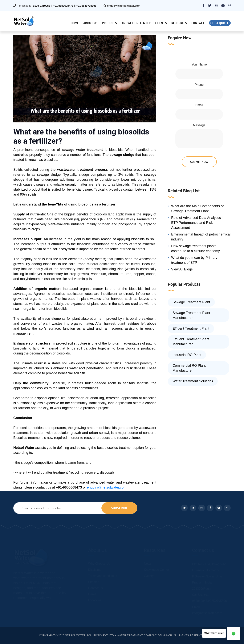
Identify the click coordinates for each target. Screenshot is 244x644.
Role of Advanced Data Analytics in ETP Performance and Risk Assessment (198, 223)
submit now (199, 162)
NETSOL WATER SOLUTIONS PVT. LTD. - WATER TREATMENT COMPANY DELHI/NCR (119, 635)
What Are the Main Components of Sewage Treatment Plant (197, 209)
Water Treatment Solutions (193, 381)
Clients (161, 23)
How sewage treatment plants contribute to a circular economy (195, 248)
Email (199, 105)
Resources (179, 23)
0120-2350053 (42, 6)
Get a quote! (220, 23)
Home (75, 23)
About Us (90, 23)
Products (109, 23)
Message (199, 125)
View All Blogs (182, 269)
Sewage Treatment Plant (191, 302)
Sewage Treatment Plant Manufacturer (191, 315)
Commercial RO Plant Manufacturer (189, 368)
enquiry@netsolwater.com (124, 6)
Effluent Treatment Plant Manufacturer (191, 342)
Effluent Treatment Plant (191, 328)
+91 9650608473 (63, 6)
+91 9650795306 (86, 6)
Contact (198, 23)
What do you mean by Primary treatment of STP (194, 260)
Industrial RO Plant (187, 355)
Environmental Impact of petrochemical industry (201, 237)
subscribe (119, 508)
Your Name (199, 64)
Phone (199, 85)
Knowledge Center (136, 23)
